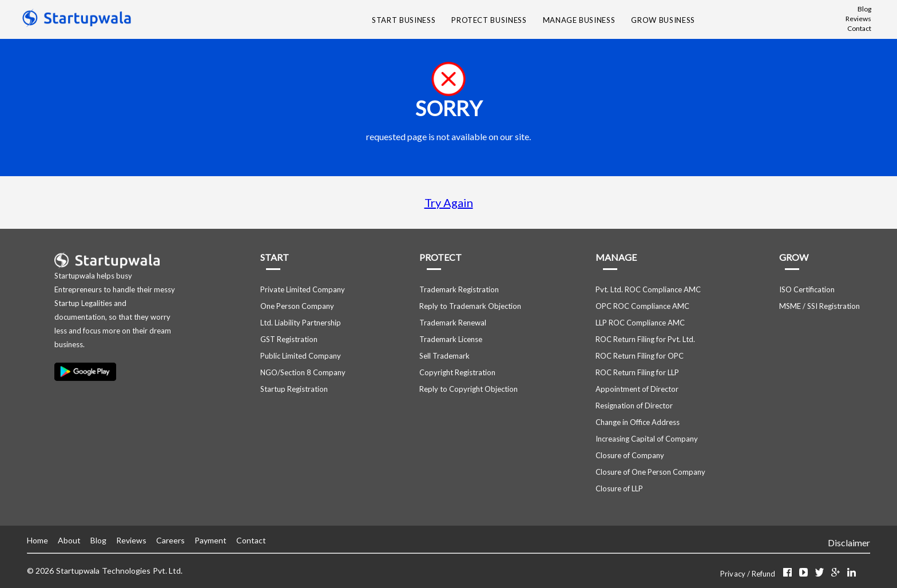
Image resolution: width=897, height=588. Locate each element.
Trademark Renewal (453, 323)
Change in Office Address (638, 422)
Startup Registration (294, 389)
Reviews (858, 19)
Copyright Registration (457, 372)
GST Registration (289, 339)
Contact (859, 28)
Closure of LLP (619, 488)
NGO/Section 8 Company (303, 372)
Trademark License (451, 339)
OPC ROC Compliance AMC (642, 306)
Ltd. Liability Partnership (301, 323)
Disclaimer (849, 543)
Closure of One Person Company (650, 472)
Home (37, 540)
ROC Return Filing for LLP (637, 372)
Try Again (449, 202)
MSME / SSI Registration (819, 306)
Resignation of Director (634, 406)
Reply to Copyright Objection (469, 389)
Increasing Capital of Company (647, 439)
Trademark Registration (459, 289)
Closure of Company (630, 455)
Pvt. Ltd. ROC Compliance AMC (648, 289)
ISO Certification (807, 289)
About (69, 540)
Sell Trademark (444, 356)
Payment (211, 540)
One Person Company (297, 306)
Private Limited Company (303, 289)
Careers (170, 540)
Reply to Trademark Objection (470, 306)
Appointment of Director (637, 389)
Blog (864, 9)
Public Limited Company (301, 356)
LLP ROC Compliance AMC (640, 323)
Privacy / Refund (749, 574)
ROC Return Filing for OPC (640, 356)
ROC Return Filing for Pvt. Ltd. (645, 339)
